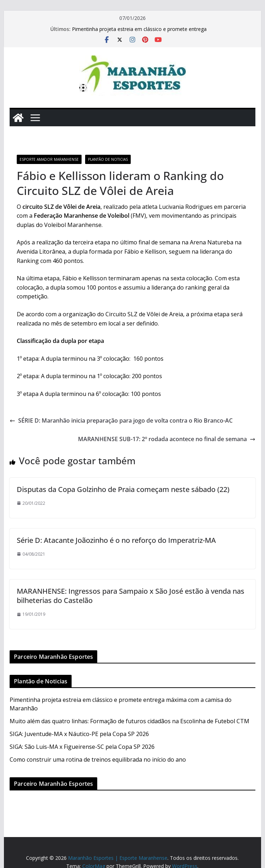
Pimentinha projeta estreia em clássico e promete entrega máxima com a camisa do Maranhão (139, 33)
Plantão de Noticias (108, 159)
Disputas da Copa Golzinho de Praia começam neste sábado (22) (123, 489)
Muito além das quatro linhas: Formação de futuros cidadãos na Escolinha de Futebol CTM (129, 721)
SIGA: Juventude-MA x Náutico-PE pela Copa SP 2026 (79, 734)
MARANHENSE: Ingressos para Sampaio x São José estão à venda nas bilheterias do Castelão (131, 596)
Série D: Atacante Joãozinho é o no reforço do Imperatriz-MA (116, 540)
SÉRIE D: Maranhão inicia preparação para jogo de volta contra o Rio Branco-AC (121, 420)
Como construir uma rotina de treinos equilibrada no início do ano (98, 759)
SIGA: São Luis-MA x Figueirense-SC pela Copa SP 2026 (82, 747)
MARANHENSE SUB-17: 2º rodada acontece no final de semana (167, 439)
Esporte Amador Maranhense (49, 159)
